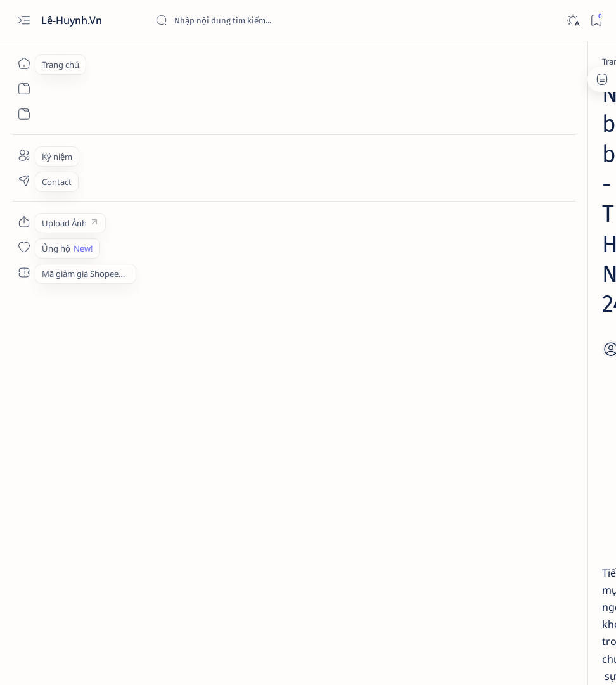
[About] (24, 155)
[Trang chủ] (24, 63)
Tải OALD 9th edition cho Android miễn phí (516, 400)
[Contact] (24, 181)
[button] (585, 119)
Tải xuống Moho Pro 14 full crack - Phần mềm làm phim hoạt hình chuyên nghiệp (523, 247)
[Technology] (526, 216)
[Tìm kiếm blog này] (250, 20)
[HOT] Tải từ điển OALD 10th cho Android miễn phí (522, 345)
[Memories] (131, 61)
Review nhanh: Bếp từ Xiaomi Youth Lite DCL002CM (526, 456)
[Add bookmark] (356, 162)
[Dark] (573, 21)
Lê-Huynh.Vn (73, 20)
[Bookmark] (596, 21)
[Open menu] (24, 21)
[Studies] (518, 321)
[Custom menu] (24, 222)
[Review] (517, 432)
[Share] (390, 162)
